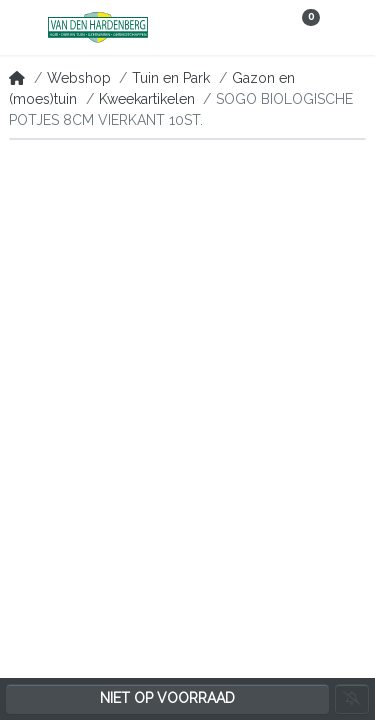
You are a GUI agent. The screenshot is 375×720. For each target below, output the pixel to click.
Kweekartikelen (147, 99)
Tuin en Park (171, 78)
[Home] (17, 78)
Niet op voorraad (167, 698)
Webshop (79, 78)
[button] (22, 28)
